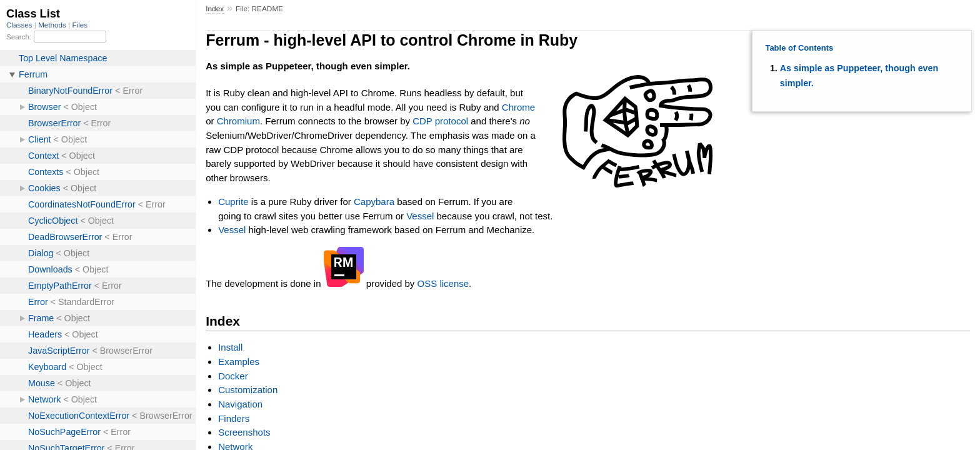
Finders (234, 418)
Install (230, 347)
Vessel (420, 216)
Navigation (240, 404)
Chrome (518, 107)
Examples (239, 362)
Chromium (238, 121)
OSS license (443, 283)
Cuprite (233, 202)
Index (215, 9)
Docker (233, 376)
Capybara (374, 202)
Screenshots (244, 432)
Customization (248, 390)
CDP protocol (440, 121)
